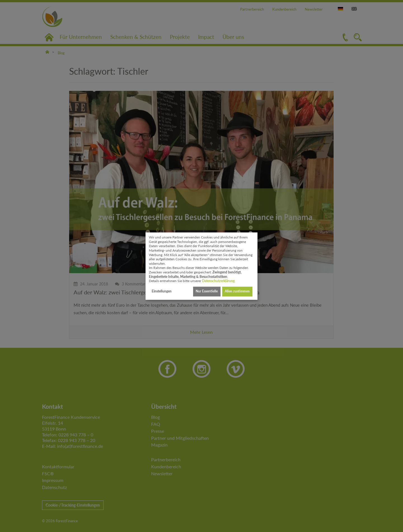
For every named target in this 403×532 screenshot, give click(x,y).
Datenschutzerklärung (218, 281)
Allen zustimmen (237, 291)
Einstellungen (162, 291)
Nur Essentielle (207, 291)
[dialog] (201, 266)
